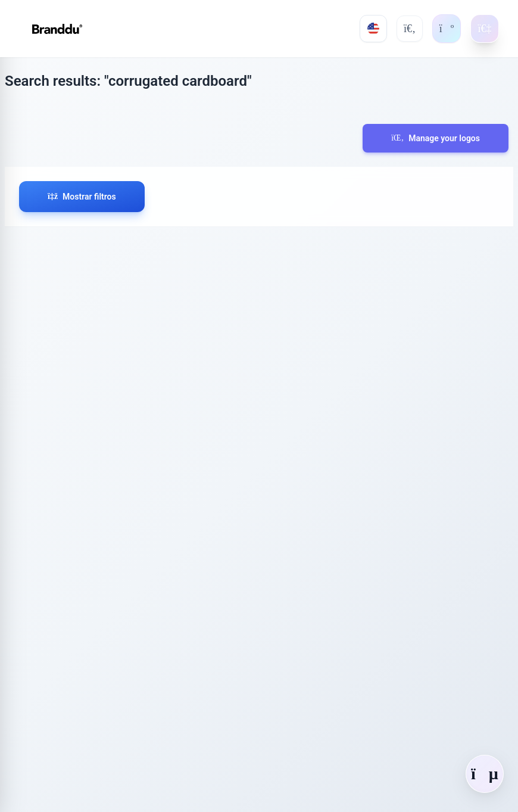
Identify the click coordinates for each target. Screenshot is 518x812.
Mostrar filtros (82, 197)
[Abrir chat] (485, 774)
